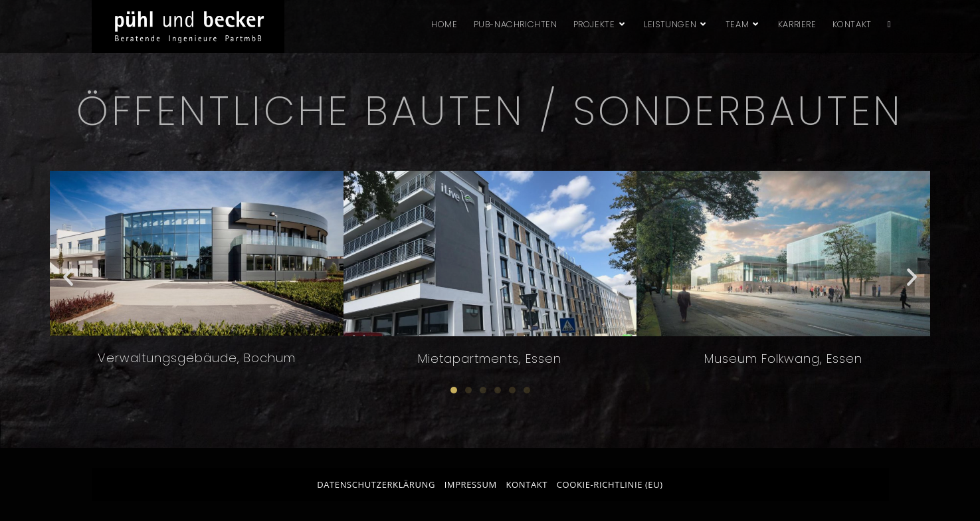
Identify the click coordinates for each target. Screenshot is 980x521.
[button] (68, 276)
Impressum (471, 484)
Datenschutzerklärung (376, 484)
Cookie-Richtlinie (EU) (610, 484)
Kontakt (527, 484)
